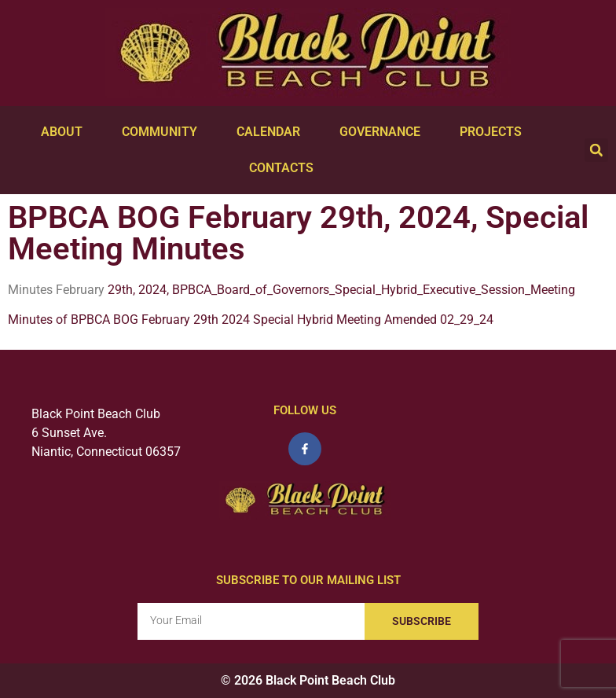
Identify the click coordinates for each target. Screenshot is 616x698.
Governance (384, 132)
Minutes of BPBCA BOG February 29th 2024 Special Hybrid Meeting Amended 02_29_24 (251, 320)
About (66, 132)
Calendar (272, 132)
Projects (495, 132)
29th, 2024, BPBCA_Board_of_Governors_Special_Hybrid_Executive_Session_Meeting (340, 290)
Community (163, 132)
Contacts (285, 168)
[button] (596, 150)
